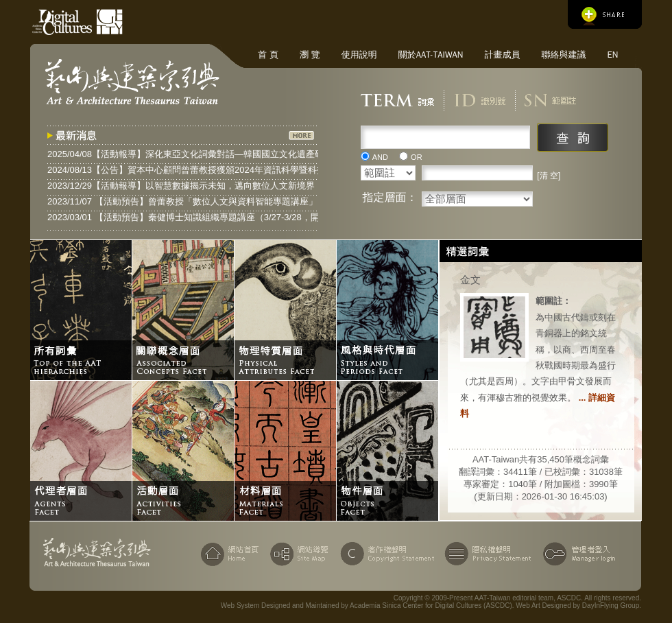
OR (417, 157)
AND (380, 157)
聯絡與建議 (563, 55)
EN (612, 55)
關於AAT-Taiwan (431, 55)
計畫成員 (502, 55)
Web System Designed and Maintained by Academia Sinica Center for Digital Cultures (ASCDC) (367, 606)
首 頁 (268, 55)
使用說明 (359, 55)
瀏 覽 (310, 55)
